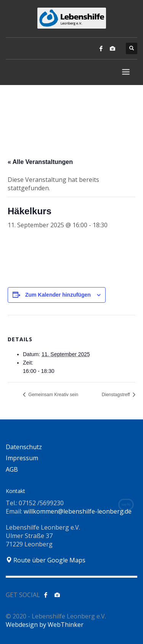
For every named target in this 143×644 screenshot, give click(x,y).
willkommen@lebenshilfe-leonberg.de (78, 511)
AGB (12, 469)
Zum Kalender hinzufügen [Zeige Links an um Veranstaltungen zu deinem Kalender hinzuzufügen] (58, 295)
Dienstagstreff (116, 395)
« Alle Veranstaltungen (40, 162)
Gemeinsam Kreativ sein (53, 395)
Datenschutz (24, 447)
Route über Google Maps (46, 560)
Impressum (22, 458)
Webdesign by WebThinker (45, 625)
